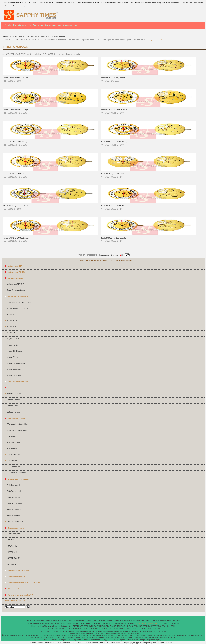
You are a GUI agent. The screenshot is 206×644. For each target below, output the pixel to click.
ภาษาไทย (142, 643)
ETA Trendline (13, 461)
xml (61, 626)
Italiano (87, 640)
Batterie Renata (13, 412)
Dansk (129, 640)
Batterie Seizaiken (14, 400)
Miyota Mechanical (14, 369)
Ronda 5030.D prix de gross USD (114, 78)
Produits (17, 25)
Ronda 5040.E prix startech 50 (15, 206)
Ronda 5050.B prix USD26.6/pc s (16, 174)
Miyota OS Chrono (14, 351)
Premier (8, 25)
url (53, 626)
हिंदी (160, 640)
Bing (70, 626)
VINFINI (106, 626)
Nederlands (96, 640)
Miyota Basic (12, 321)
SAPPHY (146, 626)
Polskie (40, 643)
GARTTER (155, 626)
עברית (155, 643)
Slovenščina (76, 643)
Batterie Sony (12, 406)
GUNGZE (105, 629)
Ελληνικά (126, 643)
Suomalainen (138, 640)
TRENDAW (66, 629)
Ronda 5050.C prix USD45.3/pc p (114, 142)
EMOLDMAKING (135, 626)
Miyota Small (12, 314)
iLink (42, 626)
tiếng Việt (67, 643)
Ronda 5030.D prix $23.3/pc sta (113, 238)
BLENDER (143, 629)
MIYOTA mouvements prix (17, 308)
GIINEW (122, 629)
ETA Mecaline (12, 436)
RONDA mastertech (15, 522)
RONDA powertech (15, 503)
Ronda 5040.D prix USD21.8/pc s (114, 206)
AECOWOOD (76, 629)
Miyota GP (11, 333)
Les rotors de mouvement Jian (19, 302)
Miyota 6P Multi (13, 339)
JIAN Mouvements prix (16, 290)
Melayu (95, 643)
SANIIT (100, 626)
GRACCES (114, 629)
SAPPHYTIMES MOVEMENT (14, 37)
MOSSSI (57, 629)
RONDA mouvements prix (39, 37)
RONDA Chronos (14, 509)
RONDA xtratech (14, 485)
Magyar (122, 640)
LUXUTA (92, 629)
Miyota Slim (12, 327)
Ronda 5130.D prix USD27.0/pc (16, 110)
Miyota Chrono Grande (16, 363)
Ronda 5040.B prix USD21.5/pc (15, 78)
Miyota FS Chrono (14, 345)
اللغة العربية (113, 640)
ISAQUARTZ (12, 546)
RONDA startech (58, 37)
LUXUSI (85, 629)
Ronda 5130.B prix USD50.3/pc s (114, 110)
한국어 (134, 643)
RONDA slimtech (14, 497)
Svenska (154, 640)
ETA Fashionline (13, 467)
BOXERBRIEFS (154, 629)
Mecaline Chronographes (17, 430)
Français (71, 640)
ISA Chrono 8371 (14, 534)
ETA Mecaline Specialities (17, 424)
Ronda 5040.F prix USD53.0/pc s (114, 174)
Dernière (114, 255)
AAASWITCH (115, 626)
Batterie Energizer (14, 394)
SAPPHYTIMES (90, 626)
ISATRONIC (12, 552)
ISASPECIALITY (14, 558)
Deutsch (79, 640)
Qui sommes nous (53, 25)
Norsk (147, 640)
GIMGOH (171, 626)
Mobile (47, 640)
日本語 (104, 640)
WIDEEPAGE (78, 626)
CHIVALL (163, 626)
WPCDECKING (132, 629)
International (170, 643)
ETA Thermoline (13, 442)
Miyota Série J (13, 357)
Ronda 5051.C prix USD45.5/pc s (16, 142)
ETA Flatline (12, 448)
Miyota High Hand (14, 375)
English (161, 643)
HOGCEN (49, 629)
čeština (119, 643)
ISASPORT (12, 564)
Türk (149, 643)
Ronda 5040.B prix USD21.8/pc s (16, 238)
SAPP (99, 629)
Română (58, 643)
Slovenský (86, 643)
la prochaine (104, 255)
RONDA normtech (14, 491)
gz (55, 626)
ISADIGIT (11, 540)
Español (54, 640)
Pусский (33, 643)
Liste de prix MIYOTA (15, 284)
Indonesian (49, 643)
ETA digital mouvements (17, 473)
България (111, 643)
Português (62, 640)
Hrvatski (102, 643)
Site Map (48, 626)
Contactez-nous (70, 25)
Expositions (38, 25)
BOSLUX (125, 626)
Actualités (27, 25)
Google (65, 626)
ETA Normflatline (14, 455)
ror (58, 626)
